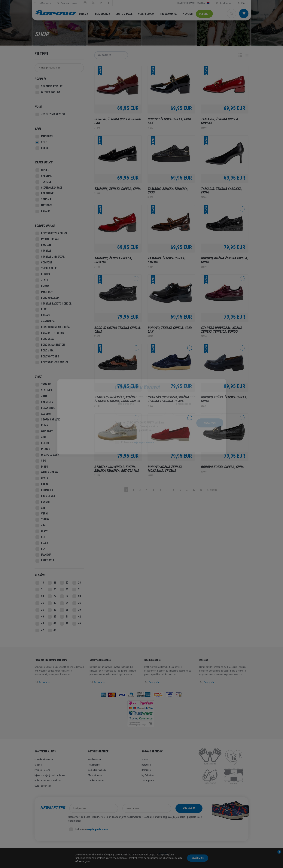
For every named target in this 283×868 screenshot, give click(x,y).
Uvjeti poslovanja (43, 786)
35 (40, 603)
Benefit (43, 502)
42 (77, 617)
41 (64, 617)
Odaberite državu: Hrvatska (193, 3)
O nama (84, 14)
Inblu (42, 467)
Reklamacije (94, 765)
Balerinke (44, 194)
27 (64, 583)
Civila (42, 478)
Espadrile (44, 211)
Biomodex (44, 490)
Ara (41, 526)
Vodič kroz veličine (97, 770)
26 (52, 583)
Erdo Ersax (45, 496)
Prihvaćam (88, 829)
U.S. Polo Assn (47, 455)
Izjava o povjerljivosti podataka (50, 775)
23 (77, 596)
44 (52, 624)
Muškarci (44, 137)
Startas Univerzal (50, 257)
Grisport (44, 432)
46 (77, 624)
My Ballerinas (148, 775)
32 (64, 590)
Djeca (42, 148)
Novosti (188, 14)
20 (52, 590)
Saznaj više (44, 682)
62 (194, 490)
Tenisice (43, 182)
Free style (45, 561)
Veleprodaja (146, 14)
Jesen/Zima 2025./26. (51, 114)
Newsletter (53, 808)
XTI (40, 508)
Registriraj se (225, 3)
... (187, 490)
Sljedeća (212, 490)
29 (52, 617)
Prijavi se (189, 808)
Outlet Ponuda (48, 93)
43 (40, 624)
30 (52, 603)
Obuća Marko (47, 473)
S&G (41, 461)
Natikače (44, 205)
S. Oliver (44, 390)
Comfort (44, 263)
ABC (41, 437)
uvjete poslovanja (97, 829)
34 (64, 596)
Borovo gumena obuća (53, 327)
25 (40, 610)
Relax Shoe (45, 408)
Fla (40, 549)
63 (201, 490)
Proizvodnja (102, 14)
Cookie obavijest (96, 780)
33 (40, 596)
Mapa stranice (95, 775)
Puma (42, 426)
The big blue (46, 269)
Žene (41, 142)
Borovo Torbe (47, 357)
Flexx (42, 543)
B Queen (43, 245)
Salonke (44, 176)
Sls (40, 537)
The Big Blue (148, 780)
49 (64, 624)
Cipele (42, 170)
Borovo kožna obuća (51, 233)
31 (40, 590)
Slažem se (198, 858)
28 (77, 583)
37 (52, 610)
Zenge (42, 280)
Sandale (43, 200)
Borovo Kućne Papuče (52, 363)
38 (64, 610)
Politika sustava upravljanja (48, 780)
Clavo (42, 531)
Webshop (204, 14)
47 (40, 630)
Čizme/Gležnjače (49, 188)
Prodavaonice (169, 14)
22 (52, 596)
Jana (41, 396)
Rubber (43, 275)
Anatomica (45, 321)
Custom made (124, 14)
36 (77, 603)
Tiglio (42, 520)
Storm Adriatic (48, 420)
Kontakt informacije (44, 759)
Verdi (42, 514)
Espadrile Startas (50, 333)
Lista (247, 55)
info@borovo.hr (44, 3)
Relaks (43, 316)
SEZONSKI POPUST (49, 87)
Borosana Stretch (50, 345)
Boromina (44, 351)
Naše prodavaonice (69, 3)
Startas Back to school (53, 304)
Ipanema (43, 555)
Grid (240, 55)
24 (64, 603)
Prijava (244, 3)
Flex (41, 310)
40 (40, 617)
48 (52, 630)
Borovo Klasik (47, 298)
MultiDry (44, 292)
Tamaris (43, 385)
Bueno (42, 443)
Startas (43, 251)
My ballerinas (47, 239)
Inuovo (43, 449)
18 (40, 583)
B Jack (42, 286)
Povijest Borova (42, 770)
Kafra (42, 484)
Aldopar (43, 414)
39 (77, 610)
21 (77, 590)
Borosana (45, 339)
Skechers (44, 402)
